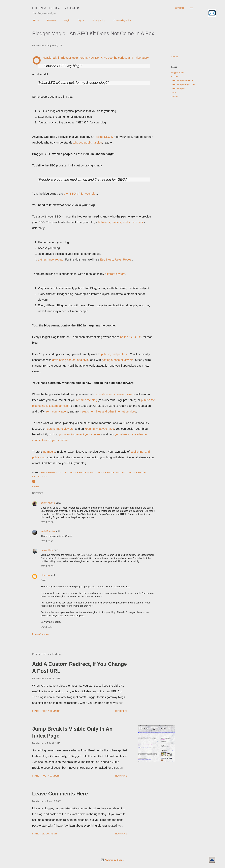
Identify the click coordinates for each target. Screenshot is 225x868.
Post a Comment (41, 634)
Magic (65, 20)
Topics (79, 20)
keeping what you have (99, 429)
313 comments (50, 834)
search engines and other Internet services (109, 411)
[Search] (180, 8)
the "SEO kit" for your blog (81, 194)
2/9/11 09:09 (47, 566)
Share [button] (175, 57)
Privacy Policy (97, 20)
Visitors (175, 96)
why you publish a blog (88, 143)
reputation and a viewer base (113, 394)
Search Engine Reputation (183, 84)
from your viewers (57, 411)
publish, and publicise (115, 354)
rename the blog (87, 400)
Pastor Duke (47, 550)
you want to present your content (80, 434)
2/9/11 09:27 (47, 627)
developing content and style (70, 360)
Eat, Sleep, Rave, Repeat (116, 260)
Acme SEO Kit (105, 137)
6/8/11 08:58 (47, 522)
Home (34, 20)
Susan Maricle (48, 503)
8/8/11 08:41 (47, 541)
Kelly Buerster (48, 531)
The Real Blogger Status (56, 8)
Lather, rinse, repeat (51, 260)
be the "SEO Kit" (131, 337)
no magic (49, 452)
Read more (121, 711)
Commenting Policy (120, 20)
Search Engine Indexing (182, 80)
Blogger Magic (178, 72)
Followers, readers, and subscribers (120, 222)
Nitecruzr (45, 575)
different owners (115, 274)
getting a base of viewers (118, 360)
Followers (50, 20)
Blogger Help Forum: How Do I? (82, 58)
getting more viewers (60, 429)
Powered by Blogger (113, 860)
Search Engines (178, 88)
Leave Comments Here (60, 794)
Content (175, 76)
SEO (173, 92)
